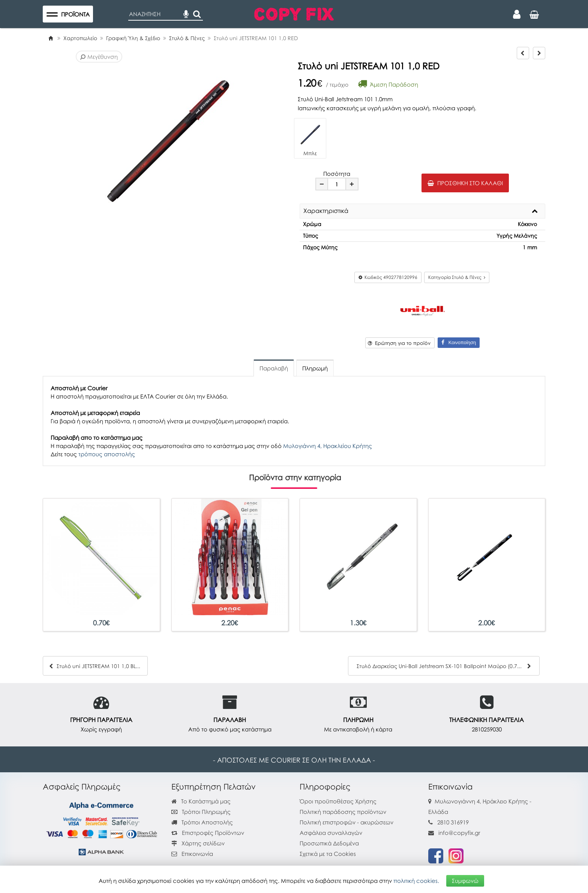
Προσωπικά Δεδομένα (329, 843)
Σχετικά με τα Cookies (328, 854)
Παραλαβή (274, 368)
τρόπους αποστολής (107, 454)
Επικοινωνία (197, 854)
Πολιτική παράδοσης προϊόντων (343, 812)
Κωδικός (388, 277)
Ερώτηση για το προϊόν (399, 343)
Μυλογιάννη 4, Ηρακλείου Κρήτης (328, 446)
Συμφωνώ (465, 881)
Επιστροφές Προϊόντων (208, 833)
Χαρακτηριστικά (326, 211)
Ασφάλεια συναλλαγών (331, 833)
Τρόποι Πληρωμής (201, 812)
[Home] (51, 38)
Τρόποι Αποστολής (202, 822)
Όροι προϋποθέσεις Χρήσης (338, 801)
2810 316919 (453, 822)
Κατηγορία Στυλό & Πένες (457, 277)
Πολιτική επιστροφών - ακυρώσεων (346, 822)
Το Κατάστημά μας (201, 801)
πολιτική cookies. (416, 881)
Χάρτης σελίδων (198, 843)
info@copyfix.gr (454, 833)
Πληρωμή (315, 368)
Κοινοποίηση (459, 342)
